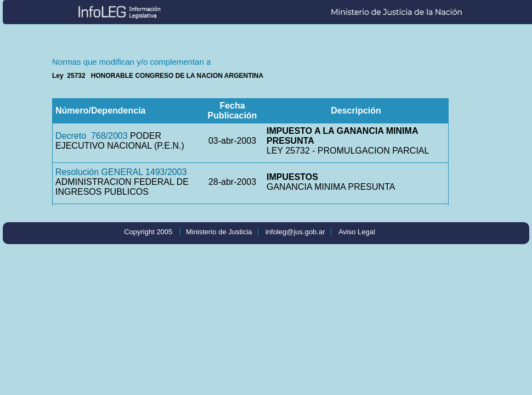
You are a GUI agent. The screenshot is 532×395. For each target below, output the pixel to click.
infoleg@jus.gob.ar (295, 232)
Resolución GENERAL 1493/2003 (121, 172)
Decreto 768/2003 (92, 136)
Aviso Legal (357, 232)
